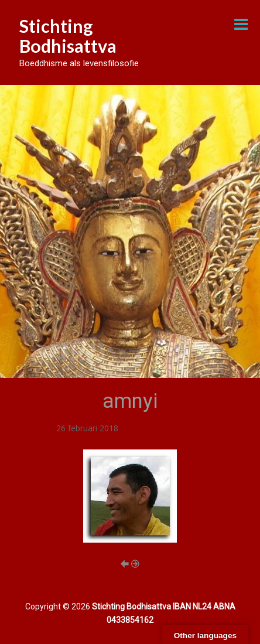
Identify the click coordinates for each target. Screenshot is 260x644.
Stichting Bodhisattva (68, 36)
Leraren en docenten (159, 428)
